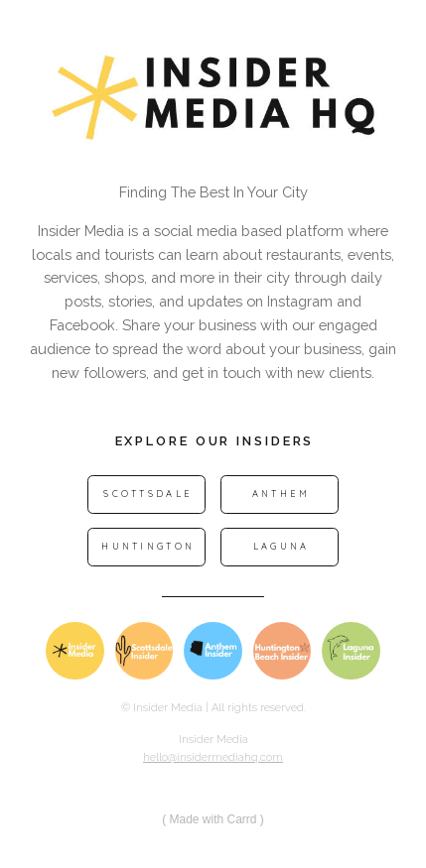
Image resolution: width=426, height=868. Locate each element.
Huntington (148, 546)
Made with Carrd (213, 819)
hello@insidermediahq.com (213, 757)
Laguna (282, 546)
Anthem (282, 494)
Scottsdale (148, 494)
